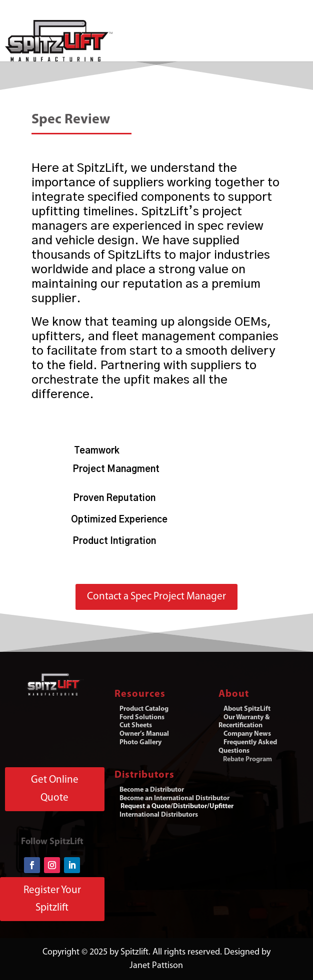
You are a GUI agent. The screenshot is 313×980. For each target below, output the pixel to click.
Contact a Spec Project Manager (156, 597)
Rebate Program (247, 759)
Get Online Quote (55, 789)
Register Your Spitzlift (52, 899)
